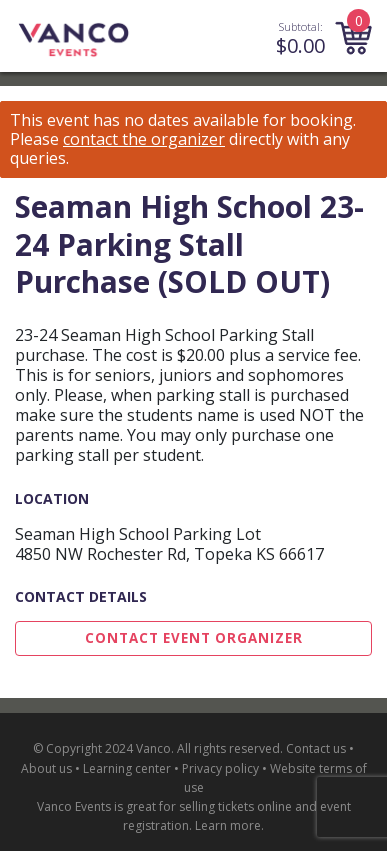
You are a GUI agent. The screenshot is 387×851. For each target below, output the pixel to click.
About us (46, 768)
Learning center (127, 768)
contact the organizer (144, 139)
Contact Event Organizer (194, 638)
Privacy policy (220, 768)
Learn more (228, 825)
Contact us (316, 748)
